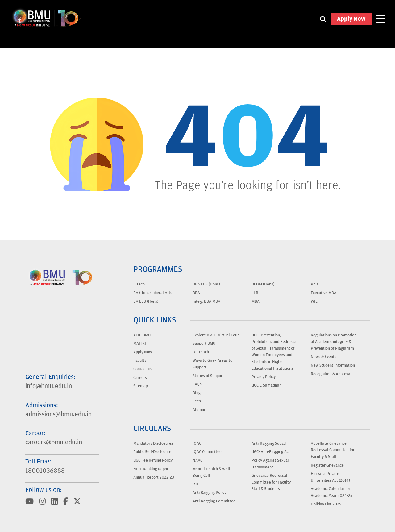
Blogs (197, 393)
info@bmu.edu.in (49, 386)
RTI (195, 484)
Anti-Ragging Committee (214, 501)
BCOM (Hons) (263, 284)
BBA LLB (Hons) (206, 284)
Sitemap (141, 386)
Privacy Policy (264, 377)
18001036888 (45, 471)
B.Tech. (140, 284)
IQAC (197, 443)
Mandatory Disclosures (153, 443)
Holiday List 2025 (326, 504)
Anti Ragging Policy (209, 493)
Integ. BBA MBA (206, 301)
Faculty (140, 360)
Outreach (201, 352)
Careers (140, 378)
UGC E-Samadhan (266, 385)
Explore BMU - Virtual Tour (216, 335)
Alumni (199, 410)
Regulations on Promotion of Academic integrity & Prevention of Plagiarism (334, 342)
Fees (197, 401)
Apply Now (351, 19)
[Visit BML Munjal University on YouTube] (29, 502)
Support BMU (204, 343)
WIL (314, 301)
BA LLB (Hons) (146, 301)
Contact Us (143, 369)
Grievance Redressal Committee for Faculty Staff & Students (271, 482)
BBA (196, 293)
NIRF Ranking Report (152, 469)
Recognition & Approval (331, 374)
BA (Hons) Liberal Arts (153, 293)
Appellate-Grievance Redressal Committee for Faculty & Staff (333, 450)
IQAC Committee (207, 452)
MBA (256, 301)
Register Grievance (327, 465)
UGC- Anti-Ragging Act (271, 452)
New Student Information (333, 365)
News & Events (324, 357)
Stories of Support (208, 376)
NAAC (197, 460)
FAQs (197, 384)
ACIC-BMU (142, 335)
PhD (314, 284)
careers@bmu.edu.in (54, 443)
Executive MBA (324, 293)
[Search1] (323, 19)
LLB (255, 293)
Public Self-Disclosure (152, 452)
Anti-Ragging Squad (269, 443)
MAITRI (140, 343)
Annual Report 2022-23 (154, 477)
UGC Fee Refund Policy (153, 460)
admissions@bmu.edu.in (58, 414)
